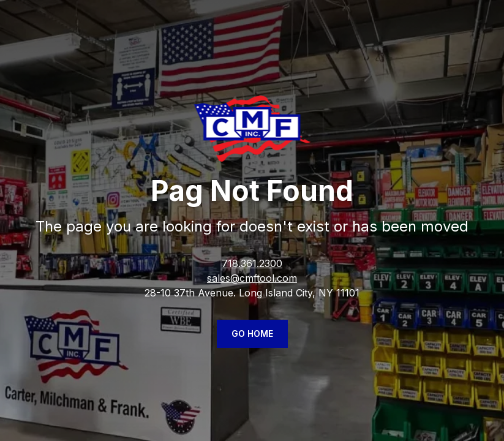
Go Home (252, 334)
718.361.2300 (252, 263)
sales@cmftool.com (252, 278)
